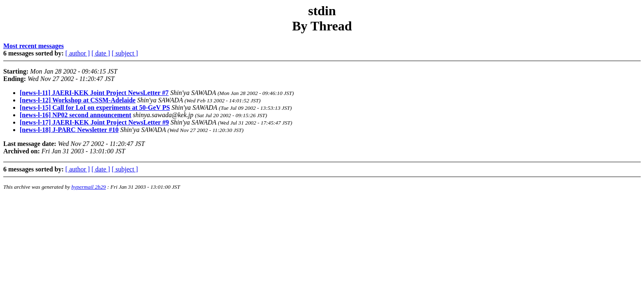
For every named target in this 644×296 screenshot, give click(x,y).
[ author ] (78, 53)
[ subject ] (125, 53)
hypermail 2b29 (89, 187)
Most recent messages (33, 46)
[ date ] (101, 53)
